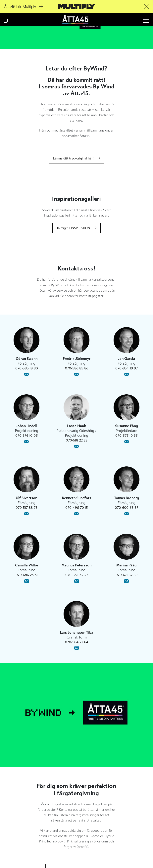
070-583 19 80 (27, 368)
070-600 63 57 (127, 508)
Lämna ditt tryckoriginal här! (73, 158)
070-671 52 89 (127, 575)
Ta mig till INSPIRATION (73, 228)
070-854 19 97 (127, 368)
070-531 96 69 (76, 575)
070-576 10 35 (127, 435)
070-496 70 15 (77, 508)
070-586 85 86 (77, 368)
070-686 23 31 (27, 575)
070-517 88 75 (26, 508)
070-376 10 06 (26, 435)
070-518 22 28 (77, 440)
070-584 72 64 (77, 642)
